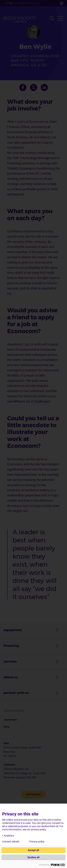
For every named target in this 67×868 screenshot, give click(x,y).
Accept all (33, 850)
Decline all (33, 857)
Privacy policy (37, 842)
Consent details (11, 842)
